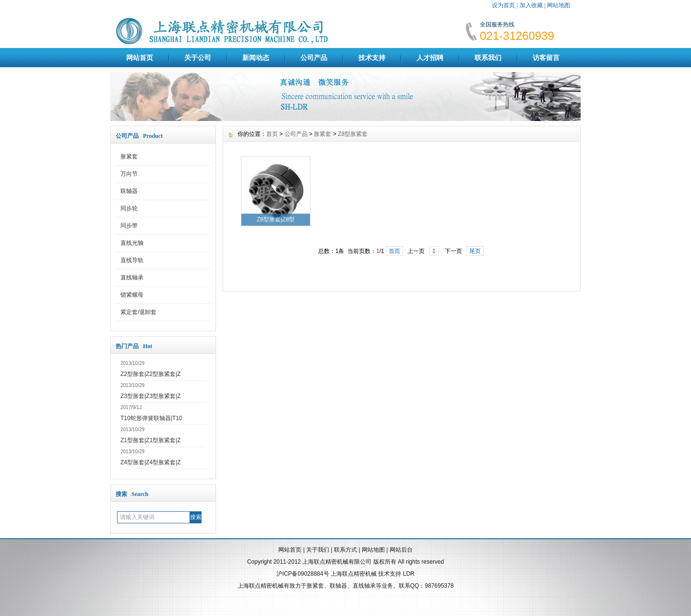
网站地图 (559, 5)
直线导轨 (132, 260)
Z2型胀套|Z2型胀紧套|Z (151, 374)
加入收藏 (531, 5)
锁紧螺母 (132, 295)
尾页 (475, 251)
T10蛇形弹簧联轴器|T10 (151, 418)
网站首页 (140, 58)
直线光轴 (132, 243)
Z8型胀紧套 (353, 134)
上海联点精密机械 (354, 574)
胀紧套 (129, 157)
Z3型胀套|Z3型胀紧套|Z (151, 396)
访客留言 (546, 58)
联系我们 (488, 58)
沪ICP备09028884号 (303, 574)
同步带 (129, 226)
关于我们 (318, 550)
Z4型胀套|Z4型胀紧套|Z (151, 462)
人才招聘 (430, 58)
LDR (409, 574)
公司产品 (314, 58)
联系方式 (345, 550)
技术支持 (372, 58)
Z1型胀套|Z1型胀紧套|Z (151, 440)
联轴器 (129, 191)
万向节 (129, 174)
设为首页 (503, 5)
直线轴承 (132, 278)
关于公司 (198, 58)
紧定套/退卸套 (138, 312)
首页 (272, 134)
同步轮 (129, 208)
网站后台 (401, 550)
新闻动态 (256, 58)
